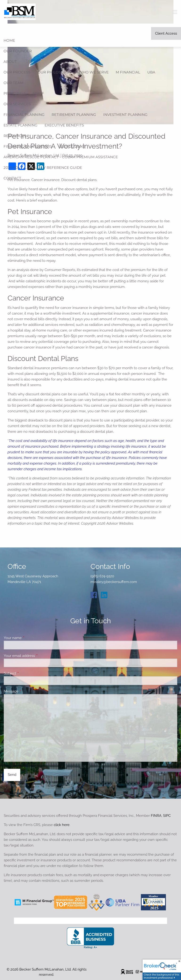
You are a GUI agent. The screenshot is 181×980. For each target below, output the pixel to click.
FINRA (156, 816)
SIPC (167, 816)
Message (28, 691)
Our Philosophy (55, 72)
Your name (30, 638)
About (10, 62)
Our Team (13, 83)
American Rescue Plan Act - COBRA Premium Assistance (61, 157)
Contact (12, 178)
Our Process (17, 72)
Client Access (166, 33)
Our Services (17, 104)
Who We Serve (94, 72)
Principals (15, 93)
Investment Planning (125, 115)
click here (62, 825)
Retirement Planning (74, 115)
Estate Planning (21, 125)
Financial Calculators (28, 146)
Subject (27, 673)
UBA (151, 72)
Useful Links (72, 146)
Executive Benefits (64, 125)
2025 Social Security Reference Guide (43, 168)
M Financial (128, 72)
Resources (15, 136)
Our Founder (18, 51)
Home (9, 40)
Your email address (36, 656)
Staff (38, 93)
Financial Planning (24, 115)
